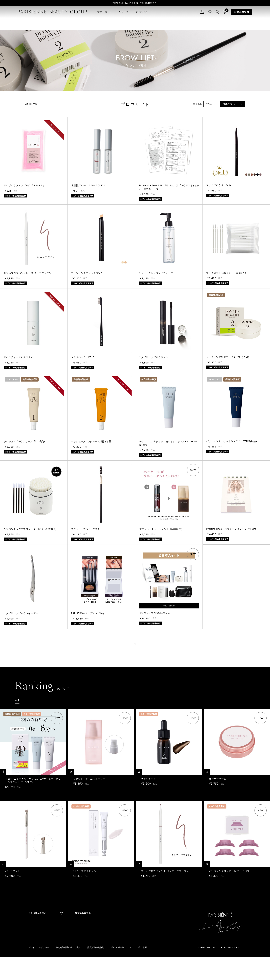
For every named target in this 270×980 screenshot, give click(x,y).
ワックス (33, 949)
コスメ (58, 934)
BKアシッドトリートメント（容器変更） (161, 529)
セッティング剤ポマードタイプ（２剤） (228, 357)
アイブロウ (34, 944)
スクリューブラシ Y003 (85, 529)
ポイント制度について (121, 970)
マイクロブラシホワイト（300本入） (227, 273)
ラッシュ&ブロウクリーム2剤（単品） (92, 441)
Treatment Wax (129, 944)
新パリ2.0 (142, 12)
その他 (58, 944)
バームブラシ (13, 873)
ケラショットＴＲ (151, 779)
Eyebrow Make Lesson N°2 (135, 939)
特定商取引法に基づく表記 (68, 970)
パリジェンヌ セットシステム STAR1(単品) (231, 441)
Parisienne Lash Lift (131, 924)
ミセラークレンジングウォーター (157, 273)
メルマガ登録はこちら (98, 943)
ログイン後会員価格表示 (17, 793)
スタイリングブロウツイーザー (21, 613)
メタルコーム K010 (83, 357)
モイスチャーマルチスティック (21, 357)
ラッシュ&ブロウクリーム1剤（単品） (25, 441)
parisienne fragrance (132, 949)
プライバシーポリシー (39, 970)
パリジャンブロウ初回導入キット (157, 613)
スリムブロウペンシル (218, 185)
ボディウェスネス (64, 939)
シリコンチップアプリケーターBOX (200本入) (30, 529)
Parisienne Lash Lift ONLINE (135, 929)
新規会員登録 (242, 12)
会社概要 (143, 970)
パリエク (59, 924)
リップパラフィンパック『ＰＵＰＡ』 (25, 185)
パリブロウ (34, 934)
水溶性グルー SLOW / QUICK (88, 185)
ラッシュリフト (36, 929)
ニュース (124, 12)
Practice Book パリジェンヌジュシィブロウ (231, 529)
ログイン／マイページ (98, 932)
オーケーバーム (218, 779)
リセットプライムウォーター (89, 779)
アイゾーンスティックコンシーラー (91, 273)
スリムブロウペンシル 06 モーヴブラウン (28, 273)
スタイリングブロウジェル (153, 357)
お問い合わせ (93, 938)
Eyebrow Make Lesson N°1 (135, 934)
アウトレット (61, 949)
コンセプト (92, 922)
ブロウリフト (35, 939)
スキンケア (60, 929)
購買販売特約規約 (96, 970)
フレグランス (35, 955)
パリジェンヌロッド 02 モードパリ (229, 873)
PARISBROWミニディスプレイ (88, 613)
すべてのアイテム (37, 924)
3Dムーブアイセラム (85, 873)
